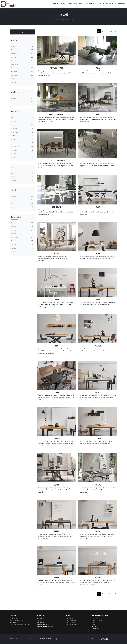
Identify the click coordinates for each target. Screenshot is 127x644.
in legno (22, 136)
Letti (94, 624)
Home (55, 19)
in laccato (22, 129)
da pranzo (22, 102)
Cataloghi (40, 622)
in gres (22, 125)
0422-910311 (17, 622)
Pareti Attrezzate (98, 620)
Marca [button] (14, 40)
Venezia (22, 248)
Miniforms (22, 61)
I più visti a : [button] (17, 217)
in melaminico (22, 147)
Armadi (95, 626)
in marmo (22, 139)
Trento (22, 241)
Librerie (95, 618)
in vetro (22, 157)
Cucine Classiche (70, 620)
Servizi (39, 620)
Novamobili (22, 64)
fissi (22, 204)
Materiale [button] (15, 112)
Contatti (121, 4)
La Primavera (22, 54)
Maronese (22, 57)
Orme (22, 68)
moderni (22, 180)
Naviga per (22, 32)
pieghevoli (22, 207)
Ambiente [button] (16, 92)
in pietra (22, 154)
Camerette (96, 628)
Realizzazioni (111, 4)
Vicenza (22, 252)
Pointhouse (22, 75)
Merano (22, 230)
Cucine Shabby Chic (72, 624)
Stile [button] (13, 167)
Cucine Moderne (70, 618)
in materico (22, 143)
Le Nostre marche (43, 624)
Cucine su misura (70, 622)
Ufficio (101, 4)
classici (22, 173)
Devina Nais (22, 50)
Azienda (56, 4)
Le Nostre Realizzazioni (45, 626)
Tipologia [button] (15, 190)
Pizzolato (22, 72)
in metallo (22, 150)
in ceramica (22, 121)
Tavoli (72, 19)
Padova (22, 234)
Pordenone (22, 237)
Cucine (64, 4)
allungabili (22, 196)
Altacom (22, 46)
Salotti (94, 622)
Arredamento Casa (76, 4)
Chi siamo (41, 618)
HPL (22, 118)
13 (115, 31)
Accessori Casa (91, 4)
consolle (22, 200)
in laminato (22, 132)
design (22, 177)
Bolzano (22, 227)
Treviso (22, 245)
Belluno (22, 223)
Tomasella (22, 82)
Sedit (22, 79)
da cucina (22, 98)
